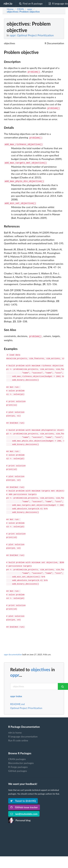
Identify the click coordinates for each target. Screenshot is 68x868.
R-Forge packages (18, 764)
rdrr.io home (15, 730)
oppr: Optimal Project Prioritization (32, 35)
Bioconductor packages (21, 760)
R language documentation (23, 734)
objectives (41, 667)
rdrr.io (8, 3)
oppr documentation (13, 652)
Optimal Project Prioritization (26, 705)
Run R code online (18, 738)
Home (10, 9)
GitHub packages (18, 768)
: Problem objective (23, 12)
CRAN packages (17, 756)
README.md (17, 701)
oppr (15, 672)
